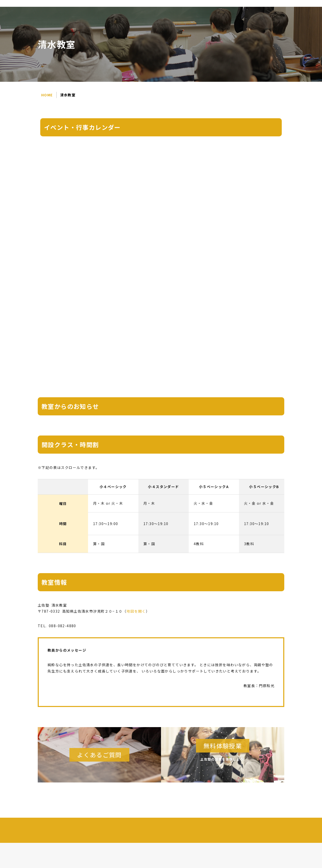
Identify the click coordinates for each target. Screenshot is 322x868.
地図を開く (136, 611)
